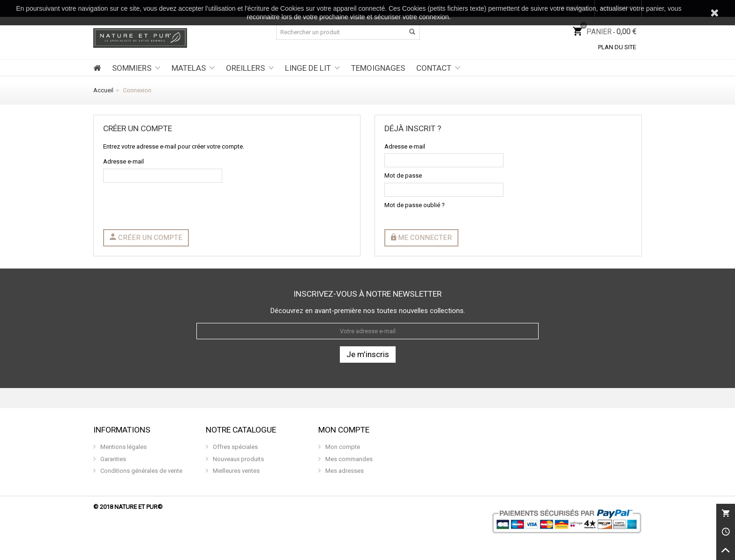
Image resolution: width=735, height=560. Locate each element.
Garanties (112, 459)
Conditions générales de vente (141, 471)
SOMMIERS (132, 68)
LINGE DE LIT (308, 68)
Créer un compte (146, 238)
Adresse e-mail (124, 161)
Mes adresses (344, 471)
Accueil (103, 90)
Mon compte (342, 447)
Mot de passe (403, 175)
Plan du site (617, 47)
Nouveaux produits (238, 459)
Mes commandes (348, 459)
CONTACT (434, 68)
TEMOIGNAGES (378, 68)
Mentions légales (123, 447)
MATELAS (189, 68)
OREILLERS (245, 68)
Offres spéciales (235, 447)
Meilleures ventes (236, 471)
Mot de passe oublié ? (415, 205)
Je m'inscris (368, 354)
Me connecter (421, 238)
